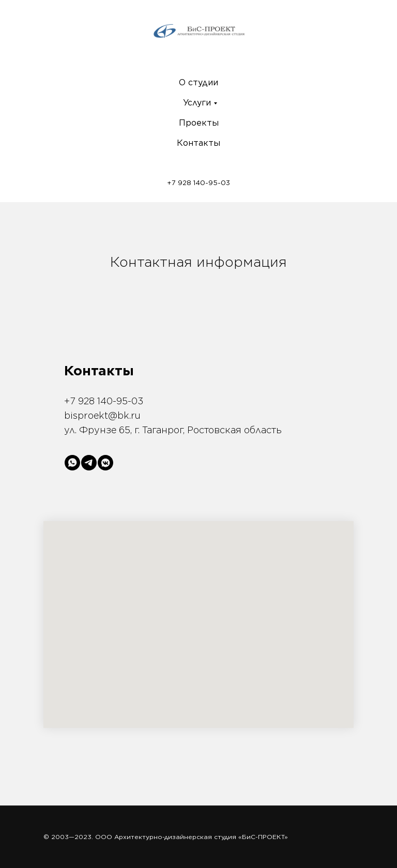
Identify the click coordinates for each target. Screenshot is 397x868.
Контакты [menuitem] (198, 143)
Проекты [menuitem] (199, 123)
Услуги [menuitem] (197, 103)
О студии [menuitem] (198, 82)
